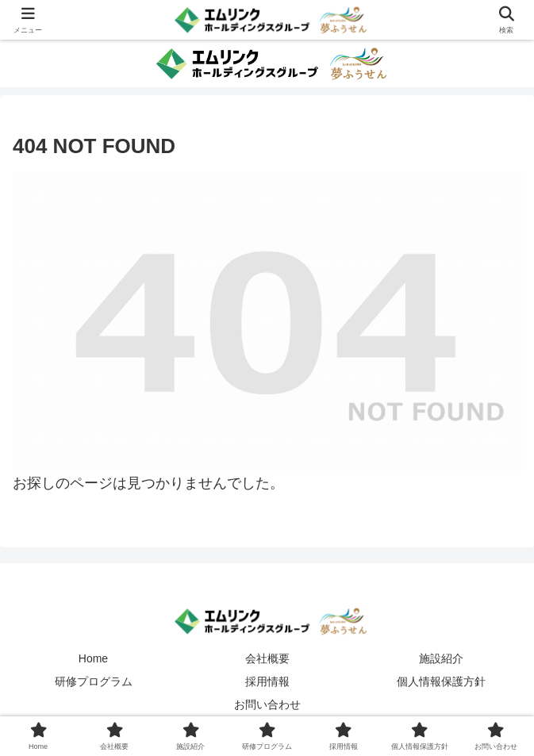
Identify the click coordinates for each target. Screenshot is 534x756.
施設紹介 (441, 658)
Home (93, 658)
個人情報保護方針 (441, 681)
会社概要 (267, 658)
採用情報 (267, 681)
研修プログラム (94, 681)
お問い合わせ (267, 704)
